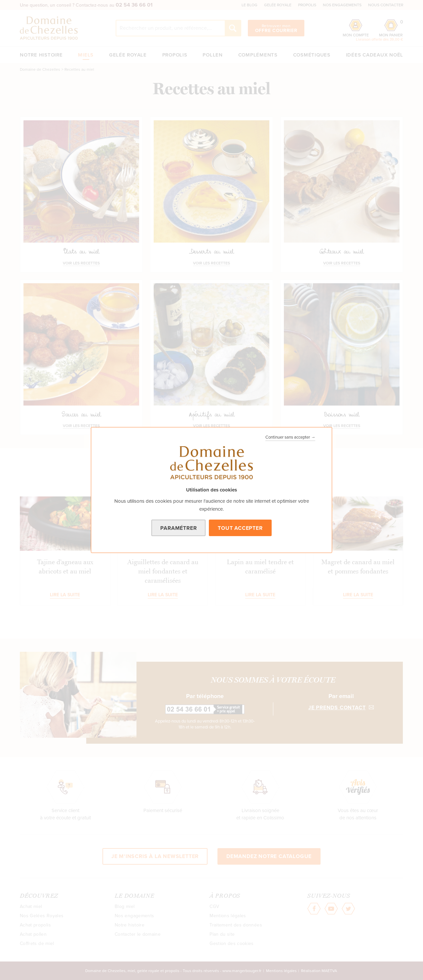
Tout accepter (240, 528)
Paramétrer (178, 528)
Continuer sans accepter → (290, 437)
